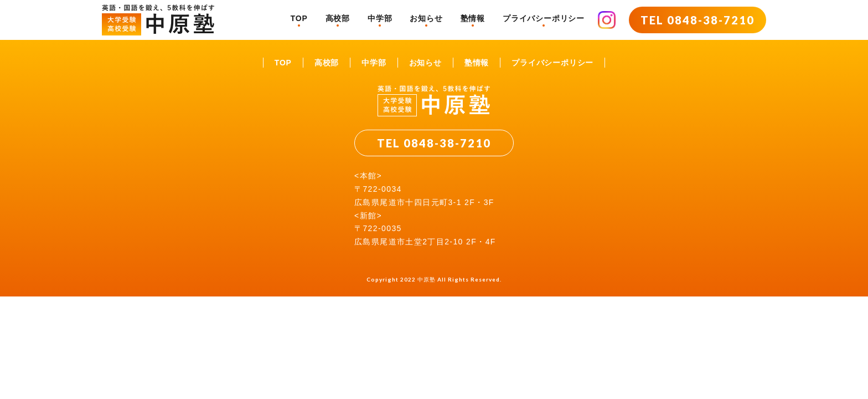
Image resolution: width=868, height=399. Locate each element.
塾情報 (473, 18)
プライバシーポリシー (544, 18)
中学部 (380, 18)
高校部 (338, 18)
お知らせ (426, 18)
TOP (299, 18)
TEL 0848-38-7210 (697, 20)
